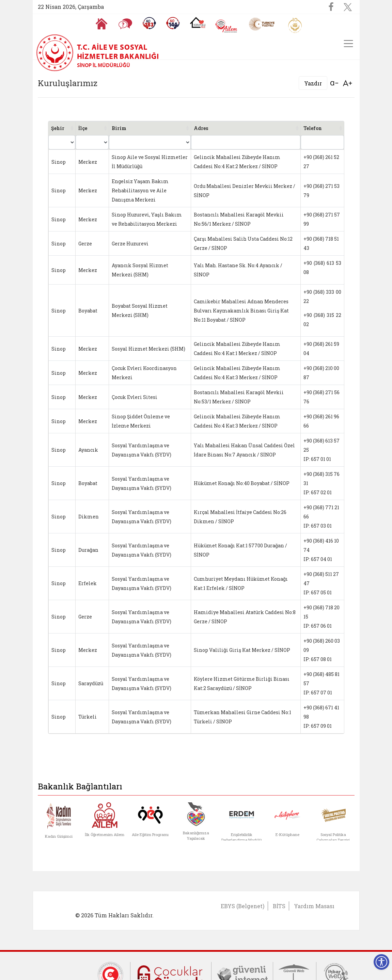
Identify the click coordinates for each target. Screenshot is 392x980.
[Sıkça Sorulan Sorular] (125, 24)
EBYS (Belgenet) (242, 906)
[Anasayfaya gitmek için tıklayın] (101, 24)
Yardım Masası (314, 906)
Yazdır (313, 83)
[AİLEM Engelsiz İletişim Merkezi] (227, 26)
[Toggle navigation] (348, 44)
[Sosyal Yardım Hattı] (173, 23)
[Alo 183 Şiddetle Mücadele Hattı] (149, 23)
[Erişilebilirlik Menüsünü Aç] (381, 962)
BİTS (279, 906)
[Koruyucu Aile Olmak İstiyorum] (198, 22)
